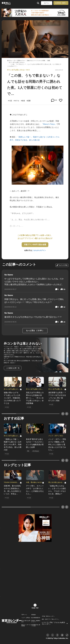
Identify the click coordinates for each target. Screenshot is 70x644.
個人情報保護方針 (36, 618)
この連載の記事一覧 (13, 368)
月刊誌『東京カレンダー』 (48, 616)
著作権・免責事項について (36, 621)
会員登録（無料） (61, 3)
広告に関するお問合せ (26, 621)
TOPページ (24, 615)
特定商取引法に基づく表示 (36, 625)
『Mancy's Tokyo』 (49, 124)
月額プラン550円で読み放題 (35, 245)
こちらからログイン (39, 250)
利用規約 (34, 615)
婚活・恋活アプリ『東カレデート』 (51, 619)
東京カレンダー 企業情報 (26, 625)
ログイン (47, 3)
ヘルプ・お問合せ (26, 618)
